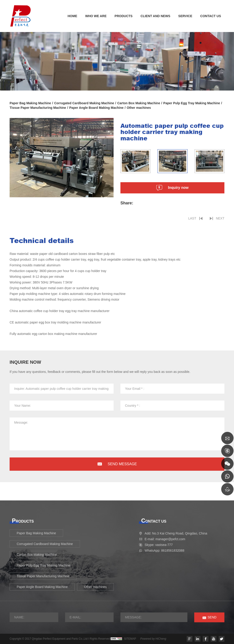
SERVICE (185, 16)
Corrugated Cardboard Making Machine (84, 103)
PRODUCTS (124, 16)
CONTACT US (211, 16)
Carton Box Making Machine (139, 103)
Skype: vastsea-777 (159, 545)
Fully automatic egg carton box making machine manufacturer (53, 334)
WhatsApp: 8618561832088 (165, 550)
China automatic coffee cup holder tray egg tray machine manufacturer (60, 311)
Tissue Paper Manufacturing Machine (38, 108)
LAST (192, 218)
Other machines (139, 108)
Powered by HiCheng (153, 639)
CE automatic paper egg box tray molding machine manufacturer (55, 322)
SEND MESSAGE (122, 464)
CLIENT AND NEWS (155, 16)
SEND (212, 617)
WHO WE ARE (96, 16)
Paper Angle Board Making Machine (96, 108)
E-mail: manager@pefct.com (165, 539)
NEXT (220, 218)
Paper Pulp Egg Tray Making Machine (192, 103)
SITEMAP (130, 639)
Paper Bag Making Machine (30, 103)
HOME (72, 16)
